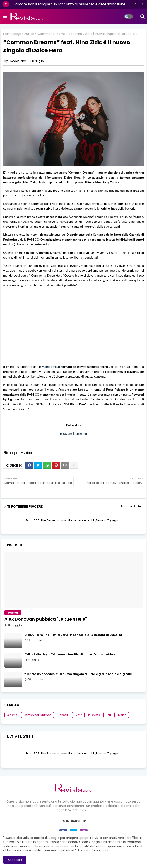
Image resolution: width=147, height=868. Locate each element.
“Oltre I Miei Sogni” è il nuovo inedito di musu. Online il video (70, 655)
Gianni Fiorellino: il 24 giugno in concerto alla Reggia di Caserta (73, 635)
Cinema (12, 715)
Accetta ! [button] (15, 860)
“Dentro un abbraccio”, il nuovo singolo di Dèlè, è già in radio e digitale (78, 674)
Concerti (63, 715)
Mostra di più (131, 506)
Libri (108, 715)
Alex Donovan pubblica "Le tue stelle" (46, 619)
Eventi (78, 715)
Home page (12, 34)
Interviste (94, 715)
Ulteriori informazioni (92, 850)
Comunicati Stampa (38, 715)
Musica (29, 34)
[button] (135, 4)
